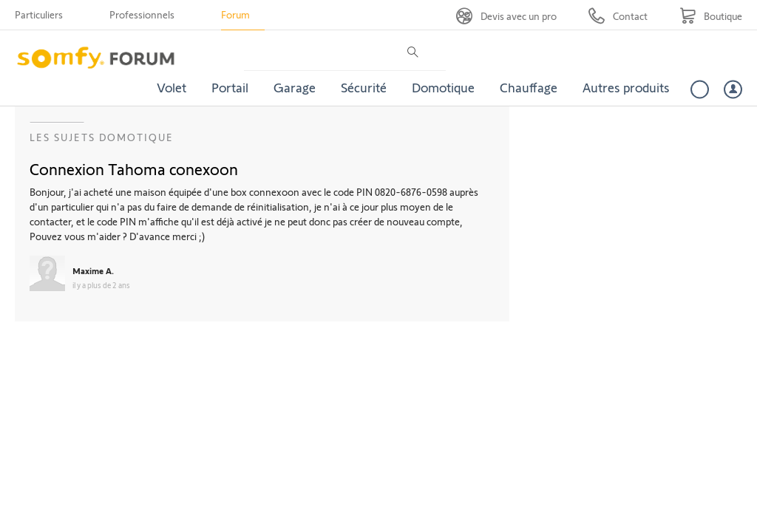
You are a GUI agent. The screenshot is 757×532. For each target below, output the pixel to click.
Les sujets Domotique (102, 137)
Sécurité (364, 87)
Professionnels (142, 14)
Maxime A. (93, 270)
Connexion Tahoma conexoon (134, 168)
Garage (295, 87)
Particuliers (39, 14)
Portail (230, 87)
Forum (235, 14)
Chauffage (529, 87)
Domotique (443, 87)
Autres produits (626, 87)
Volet (172, 87)
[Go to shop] (711, 16)
